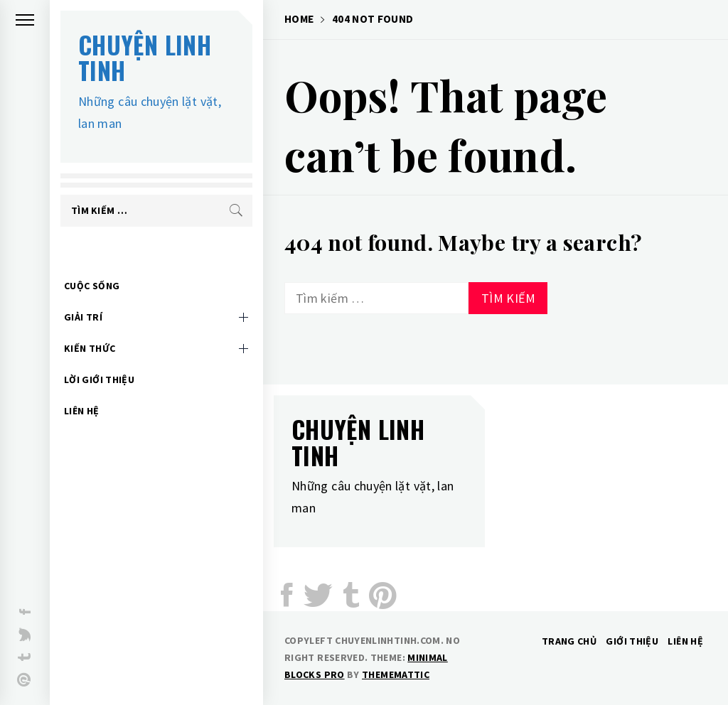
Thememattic (396, 674)
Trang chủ (569, 641)
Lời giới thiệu (99, 357)
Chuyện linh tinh (145, 57)
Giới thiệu (632, 641)
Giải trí (83, 295)
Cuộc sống (92, 264)
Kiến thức (90, 326)
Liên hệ (82, 389)
